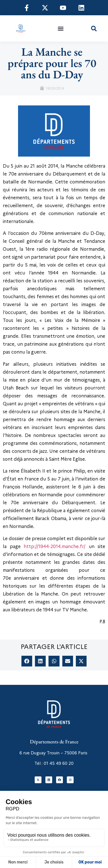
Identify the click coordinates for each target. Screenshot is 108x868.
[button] (61, 28)
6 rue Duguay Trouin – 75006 (48, 753)
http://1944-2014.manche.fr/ (55, 546)
